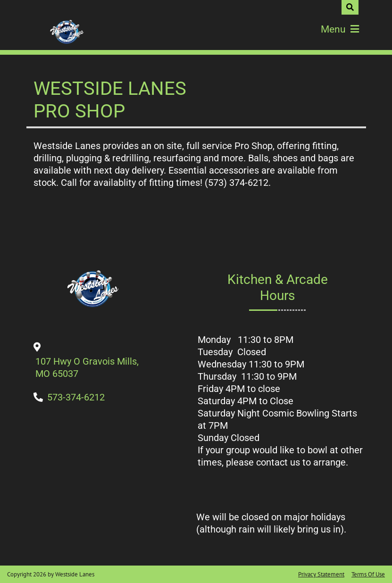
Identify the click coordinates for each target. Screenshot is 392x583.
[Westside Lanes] (67, 33)
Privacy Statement (321, 574)
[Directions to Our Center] (88, 374)
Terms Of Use (368, 574)
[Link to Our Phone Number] (76, 397)
